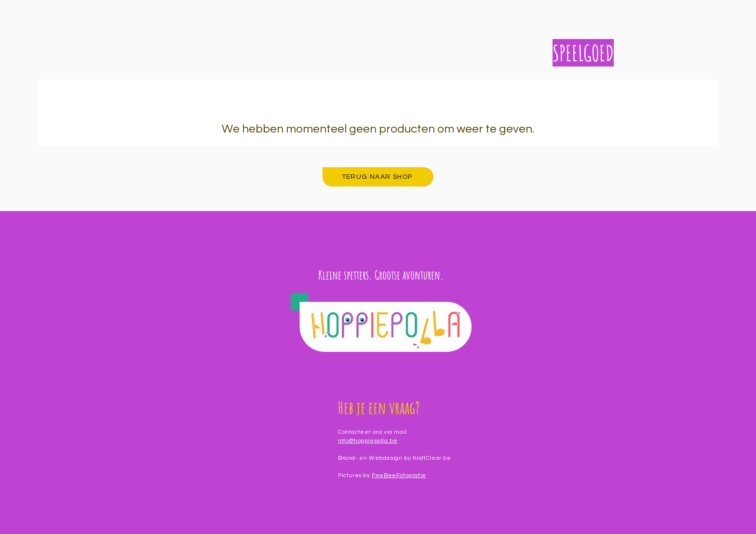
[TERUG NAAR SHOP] (378, 177)
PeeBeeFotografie (399, 475)
